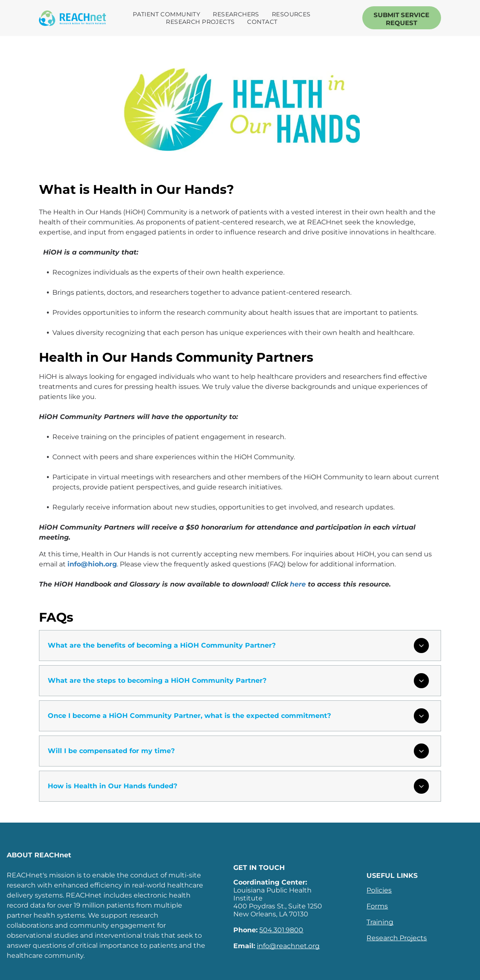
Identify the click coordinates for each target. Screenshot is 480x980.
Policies (379, 890)
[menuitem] (169, 14)
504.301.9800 (281, 930)
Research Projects (397, 938)
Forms (377, 906)
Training (380, 922)
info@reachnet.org (288, 946)
